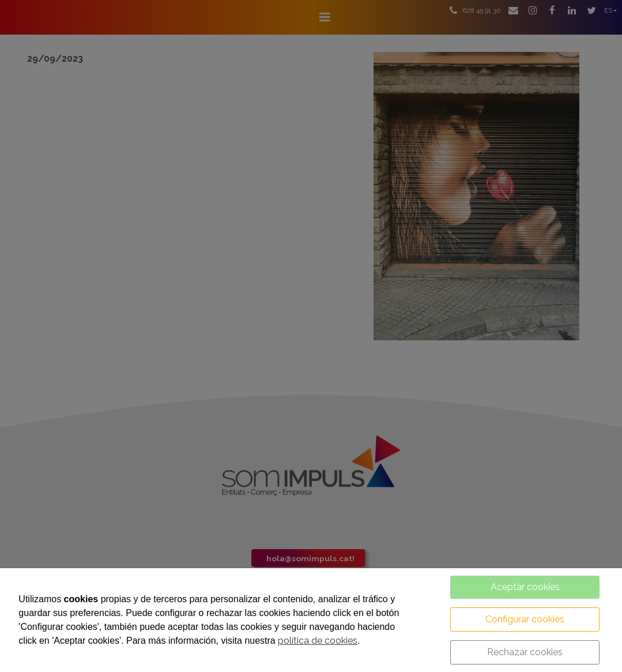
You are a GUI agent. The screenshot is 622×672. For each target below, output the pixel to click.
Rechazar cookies (525, 652)
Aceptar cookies (525, 587)
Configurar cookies (525, 619)
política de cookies (318, 641)
